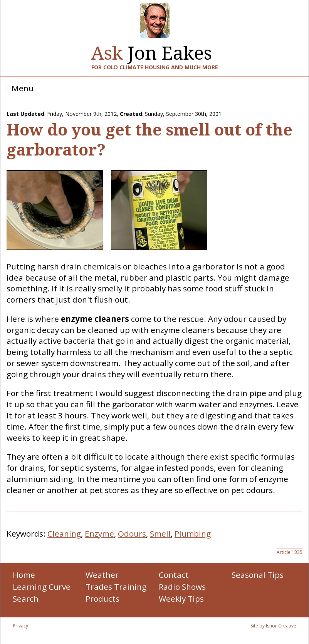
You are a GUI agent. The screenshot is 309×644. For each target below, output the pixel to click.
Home (24, 575)
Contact (174, 575)
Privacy (20, 626)
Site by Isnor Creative (273, 626)
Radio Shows (182, 587)
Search (26, 599)
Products (102, 599)
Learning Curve (42, 587)
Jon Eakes (151, 50)
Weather (102, 575)
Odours (132, 534)
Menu (20, 89)
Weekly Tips (181, 599)
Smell (160, 534)
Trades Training (116, 587)
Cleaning (64, 534)
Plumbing (193, 534)
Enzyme (99, 534)
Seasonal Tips (258, 575)
